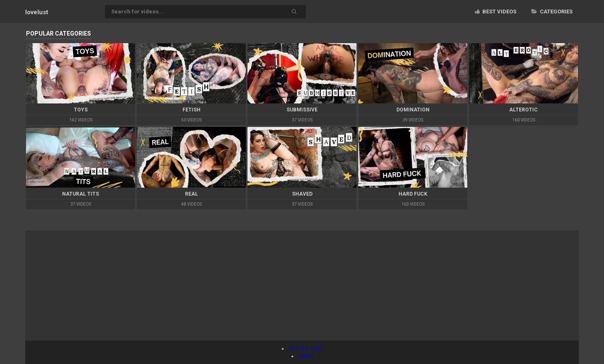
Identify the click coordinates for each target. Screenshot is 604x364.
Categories (552, 12)
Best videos (496, 12)
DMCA (306, 356)
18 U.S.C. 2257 (306, 349)
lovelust (37, 12)
